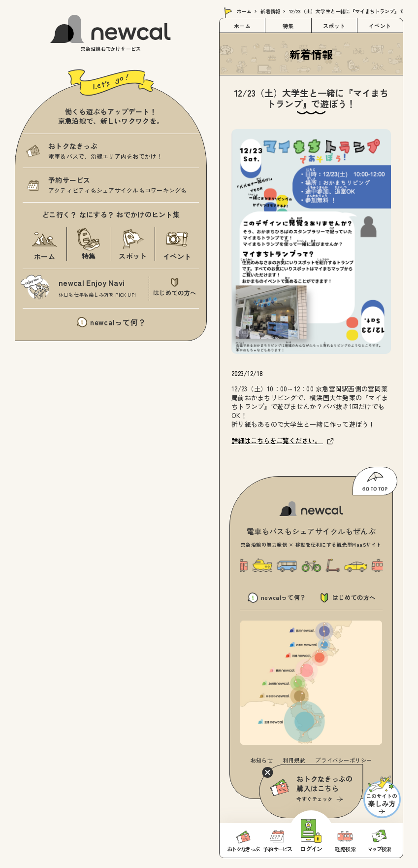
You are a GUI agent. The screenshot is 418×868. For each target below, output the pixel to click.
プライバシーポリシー (344, 760)
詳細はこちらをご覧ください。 (283, 440)
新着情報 (270, 11)
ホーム (244, 11)
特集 (288, 26)
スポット (334, 26)
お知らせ (261, 760)
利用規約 (294, 760)
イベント (380, 26)
